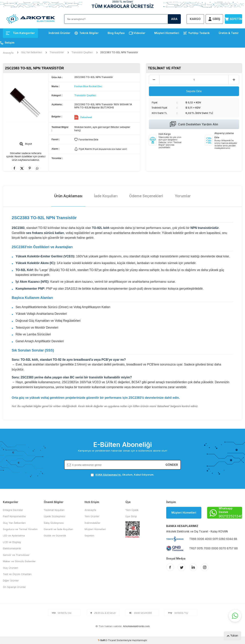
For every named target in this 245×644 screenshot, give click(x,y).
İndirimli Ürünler (59, 33)
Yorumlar (183, 196)
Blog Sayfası (116, 33)
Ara (174, 19)
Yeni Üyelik (132, 510)
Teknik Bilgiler (89, 33)
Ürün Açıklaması (68, 196)
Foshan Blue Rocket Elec (88, 86)
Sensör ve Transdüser (16, 555)
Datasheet (86, 117)
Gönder (172, 465)
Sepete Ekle (194, 91)
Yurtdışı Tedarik (199, 33)
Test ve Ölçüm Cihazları (17, 574)
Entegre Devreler (13, 510)
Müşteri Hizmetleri (167, 33)
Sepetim (89, 535)
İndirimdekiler (93, 523)
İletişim (10, 43)
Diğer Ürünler (11, 580)
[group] (26, 103)
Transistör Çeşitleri (82, 52)
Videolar (140, 33)
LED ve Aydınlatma (14, 535)
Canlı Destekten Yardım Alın (194, 124)
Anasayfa (8, 53)
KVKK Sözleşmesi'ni (108, 475)
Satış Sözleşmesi (54, 523)
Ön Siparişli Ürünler (14, 587)
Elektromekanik (12, 548)
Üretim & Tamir (229, 33)
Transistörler (57, 52)
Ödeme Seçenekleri (146, 196)
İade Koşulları (106, 196)
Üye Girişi (131, 516)
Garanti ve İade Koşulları (58, 529)
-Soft (102, 640)
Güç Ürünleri (10, 568)
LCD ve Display (12, 542)
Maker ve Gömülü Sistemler (19, 561)
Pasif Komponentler (15, 516)
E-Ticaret (111, 640)
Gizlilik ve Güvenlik (55, 535)
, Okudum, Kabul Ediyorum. (123, 475)
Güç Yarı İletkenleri (32, 52)
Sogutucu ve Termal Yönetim (20, 529)
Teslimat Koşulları (54, 510)
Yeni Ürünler (92, 516)
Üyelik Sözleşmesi (54, 516)
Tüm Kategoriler (20, 33)
